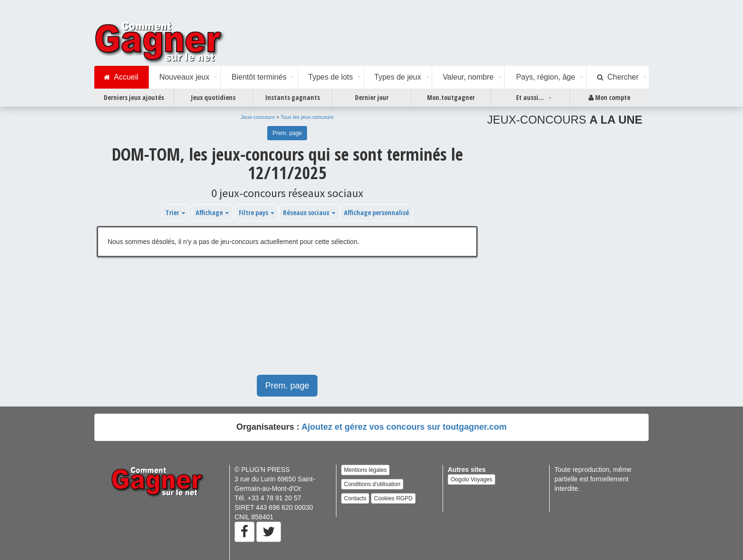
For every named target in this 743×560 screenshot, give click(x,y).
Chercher (618, 77)
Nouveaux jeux (184, 77)
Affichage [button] (212, 212)
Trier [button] (175, 212)
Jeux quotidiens (213, 97)
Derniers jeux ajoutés (134, 97)
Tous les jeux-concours (307, 117)
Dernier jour (372, 97)
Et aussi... (530, 97)
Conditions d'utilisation (372, 484)
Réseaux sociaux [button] (309, 212)
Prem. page (287, 133)
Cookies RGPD (393, 498)
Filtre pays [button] (257, 212)
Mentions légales (365, 470)
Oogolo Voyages (471, 479)
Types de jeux (398, 77)
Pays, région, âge (546, 77)
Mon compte (609, 98)
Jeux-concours (258, 117)
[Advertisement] (287, 321)
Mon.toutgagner (451, 97)
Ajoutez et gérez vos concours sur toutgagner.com (404, 427)
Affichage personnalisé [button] (376, 212)
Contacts (355, 498)
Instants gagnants (293, 97)
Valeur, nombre (468, 77)
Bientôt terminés (259, 77)
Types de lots (330, 77)
